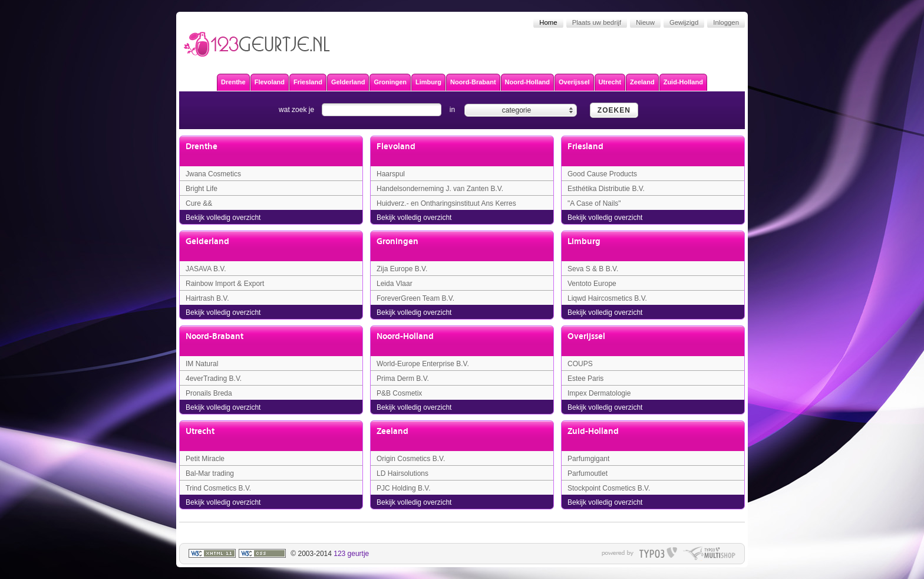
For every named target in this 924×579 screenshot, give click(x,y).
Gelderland (207, 241)
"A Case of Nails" (594, 203)
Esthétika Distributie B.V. (606, 189)
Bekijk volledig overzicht (223, 218)
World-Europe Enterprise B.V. (423, 364)
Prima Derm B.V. (403, 379)
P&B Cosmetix (399, 393)
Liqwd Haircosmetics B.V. (607, 298)
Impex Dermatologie (599, 393)
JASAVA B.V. (206, 269)
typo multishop (709, 554)
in (452, 110)
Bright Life (202, 189)
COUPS (580, 364)
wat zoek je (296, 110)
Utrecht (200, 431)
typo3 (658, 554)
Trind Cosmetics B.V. (218, 488)
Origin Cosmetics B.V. (411, 459)
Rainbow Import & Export (225, 284)
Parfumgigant (588, 459)
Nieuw (645, 22)
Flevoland (396, 147)
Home (548, 22)
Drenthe (202, 147)
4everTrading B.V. (214, 379)
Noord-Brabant (214, 336)
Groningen (397, 241)
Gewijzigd (684, 22)
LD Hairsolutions (402, 473)
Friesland (585, 147)
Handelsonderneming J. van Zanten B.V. (440, 189)
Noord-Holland (405, 336)
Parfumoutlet (588, 473)
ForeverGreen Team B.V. (415, 298)
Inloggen (726, 22)
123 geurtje (351, 554)
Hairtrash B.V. (207, 298)
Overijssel (586, 336)
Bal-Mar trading (210, 473)
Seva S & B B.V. (593, 269)
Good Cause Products (602, 174)
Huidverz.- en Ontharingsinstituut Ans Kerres (446, 203)
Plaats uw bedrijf (597, 22)
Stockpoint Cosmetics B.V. (609, 488)
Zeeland (392, 431)
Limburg (584, 241)
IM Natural (202, 364)
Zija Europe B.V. (402, 269)
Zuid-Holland (593, 431)
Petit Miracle (205, 459)
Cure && (199, 203)
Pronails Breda (209, 393)
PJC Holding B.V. (404, 488)
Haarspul (391, 174)
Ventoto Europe (592, 284)
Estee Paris (585, 379)
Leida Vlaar (395, 284)
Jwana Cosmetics (213, 174)
